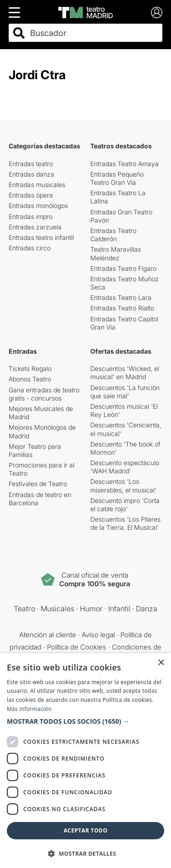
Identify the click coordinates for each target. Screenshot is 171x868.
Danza (147, 609)
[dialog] (85, 761)
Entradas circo (30, 248)
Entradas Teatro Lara (121, 297)
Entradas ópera (31, 195)
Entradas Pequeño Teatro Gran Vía (117, 178)
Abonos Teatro (30, 379)
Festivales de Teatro (38, 484)
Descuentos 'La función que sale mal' (125, 392)
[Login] (157, 13)
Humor (91, 609)
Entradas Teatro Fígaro (123, 268)
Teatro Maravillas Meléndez (116, 253)
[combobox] (94, 33)
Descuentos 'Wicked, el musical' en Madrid (125, 373)
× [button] (161, 663)
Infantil (119, 609)
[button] (85, 721)
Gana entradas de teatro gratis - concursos (44, 394)
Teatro (24, 609)
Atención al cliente (48, 635)
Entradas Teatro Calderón (113, 235)
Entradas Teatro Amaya (124, 164)
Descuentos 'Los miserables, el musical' (123, 485)
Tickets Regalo (30, 368)
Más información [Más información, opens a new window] (29, 709)
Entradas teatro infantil (41, 237)
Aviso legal (98, 635)
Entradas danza (31, 174)
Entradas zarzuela (35, 227)
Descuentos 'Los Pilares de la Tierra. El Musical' (125, 523)
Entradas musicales (37, 185)
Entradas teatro (31, 164)
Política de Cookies (77, 647)
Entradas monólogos (38, 206)
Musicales (57, 609)
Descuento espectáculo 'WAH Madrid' (125, 467)
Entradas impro (31, 216)
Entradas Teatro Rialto (122, 308)
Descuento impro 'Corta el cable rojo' (125, 505)
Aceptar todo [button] (85, 830)
